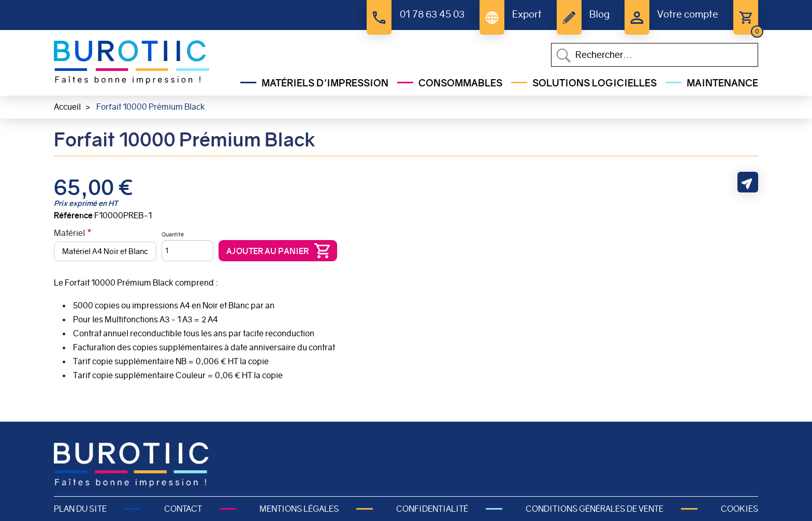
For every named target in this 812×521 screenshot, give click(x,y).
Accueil (67, 107)
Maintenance (722, 83)
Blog (599, 14)
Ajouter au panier (267, 251)
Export (527, 14)
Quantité (173, 234)
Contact (183, 509)
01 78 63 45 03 (432, 14)
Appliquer (563, 55)
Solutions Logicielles (594, 83)
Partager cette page (748, 182)
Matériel (69, 233)
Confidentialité (432, 509)
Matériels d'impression (325, 83)
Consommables (460, 83)
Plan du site (80, 509)
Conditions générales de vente (594, 509)
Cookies (740, 509)
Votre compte (688, 14)
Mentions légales (299, 509)
